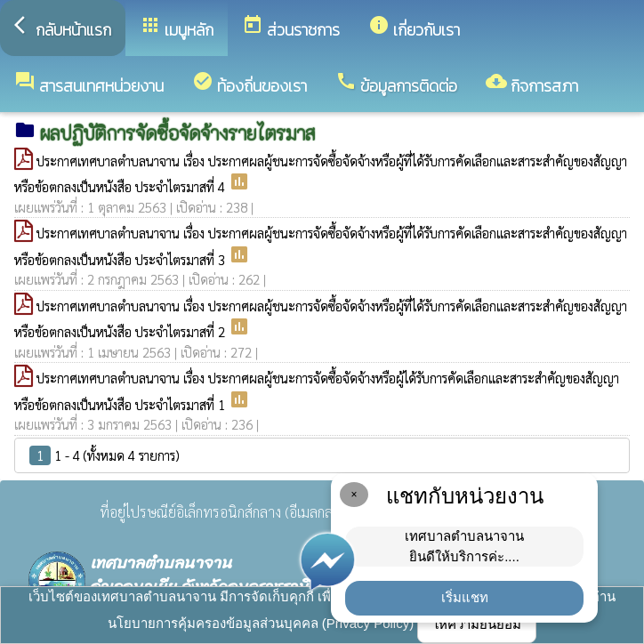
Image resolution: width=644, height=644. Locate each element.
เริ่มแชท (465, 597)
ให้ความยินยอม (477, 624)
